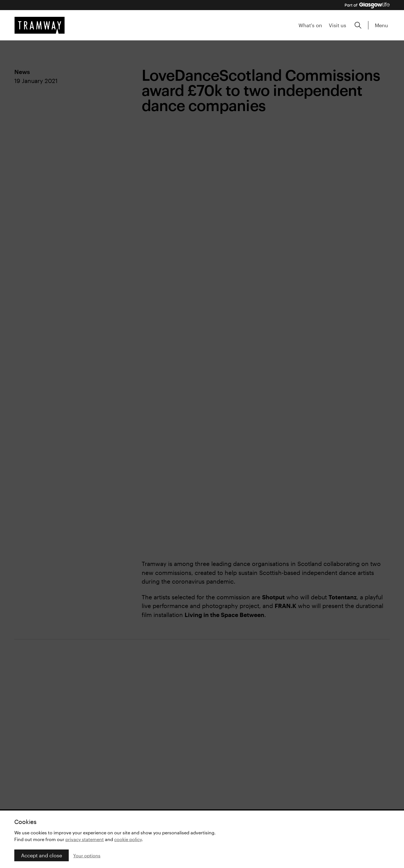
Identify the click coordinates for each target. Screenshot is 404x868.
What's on (310, 25)
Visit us (338, 25)
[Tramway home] (40, 25)
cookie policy (128, 839)
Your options (87, 856)
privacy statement (85, 839)
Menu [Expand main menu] (381, 25)
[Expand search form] (358, 25)
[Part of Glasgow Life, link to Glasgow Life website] (367, 5)
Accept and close (42, 855)
